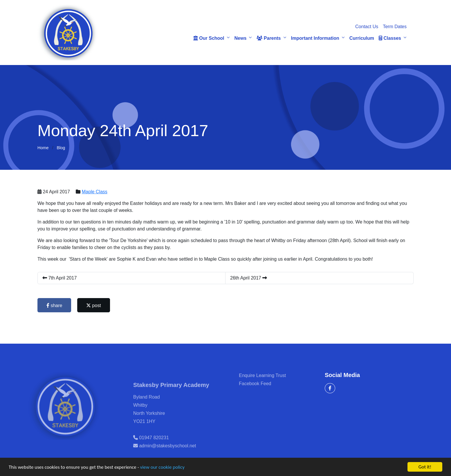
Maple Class (95, 192)
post (94, 305)
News (241, 38)
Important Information (315, 38)
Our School (209, 38)
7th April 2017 (60, 278)
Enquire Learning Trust (270, 375)
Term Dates (395, 27)
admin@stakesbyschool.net (167, 453)
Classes (390, 38)
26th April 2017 (249, 278)
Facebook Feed (262, 384)
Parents (269, 38)
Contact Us (367, 27)
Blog (61, 148)
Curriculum (362, 38)
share (55, 305)
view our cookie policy (162, 467)
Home (43, 148)
